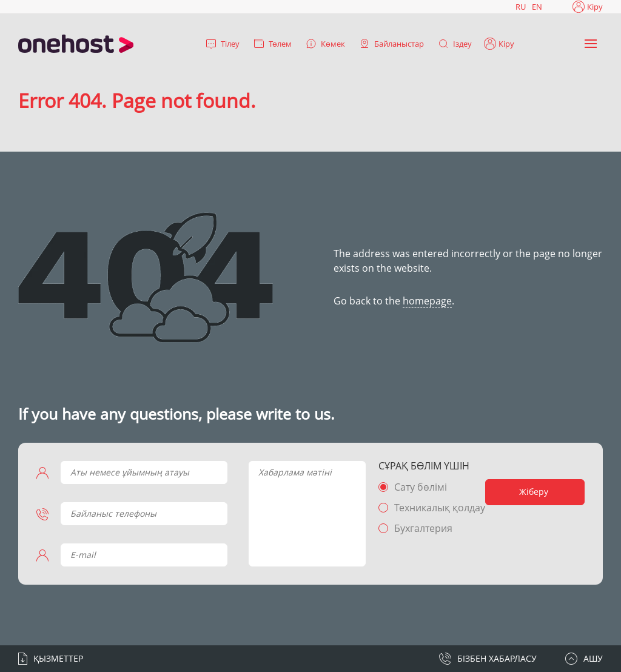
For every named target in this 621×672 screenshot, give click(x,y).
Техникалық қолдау (440, 508)
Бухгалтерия (423, 528)
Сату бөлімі (421, 487)
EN (537, 7)
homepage (427, 301)
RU (521, 7)
